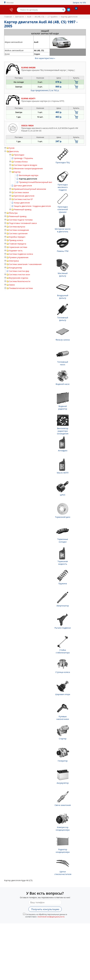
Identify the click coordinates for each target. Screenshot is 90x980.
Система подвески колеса (21, 254)
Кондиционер (16, 268)
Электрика (14, 261)
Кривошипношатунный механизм (30, 189)
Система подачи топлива (21, 220)
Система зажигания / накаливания (25, 264)
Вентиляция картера (29, 175)
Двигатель (14, 151)
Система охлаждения (19, 230)
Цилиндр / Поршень (24, 158)
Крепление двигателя (24, 196)
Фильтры (13, 213)
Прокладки (19, 155)
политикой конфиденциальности (51, 917)
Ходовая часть (16, 251)
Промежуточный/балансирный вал (36, 182)
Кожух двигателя (22, 203)
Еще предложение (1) (45, 90)
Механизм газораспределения (28, 168)
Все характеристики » (45, 58)
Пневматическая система (21, 288)
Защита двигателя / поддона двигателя (32, 206)
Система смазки (21, 192)
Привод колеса (16, 240)
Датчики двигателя (23, 186)
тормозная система (18, 247)
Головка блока (21, 162)
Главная (8, 17)
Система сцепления (18, 233)
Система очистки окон (20, 274)
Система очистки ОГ (23, 199)
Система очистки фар (19, 271)
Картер (17, 172)
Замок (12, 285)
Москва (10, 3)
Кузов (12, 148)
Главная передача (18, 244)
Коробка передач (17, 237)
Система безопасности (20, 281)
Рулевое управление (19, 257)
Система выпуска (17, 227)
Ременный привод (23, 210)
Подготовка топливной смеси (23, 223)
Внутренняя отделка (19, 278)
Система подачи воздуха (26, 165)
